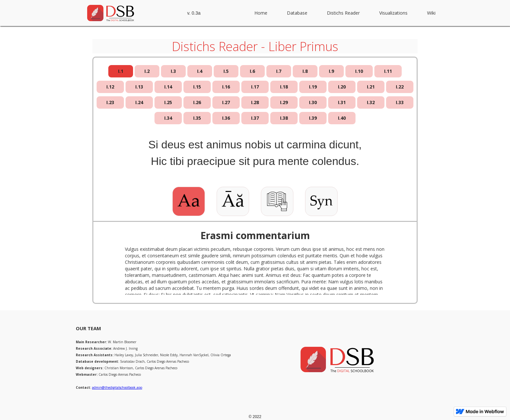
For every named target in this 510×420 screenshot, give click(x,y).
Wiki (431, 13)
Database (297, 13)
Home (261, 13)
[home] (111, 13)
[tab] (121, 71)
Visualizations (393, 13)
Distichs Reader (343, 13)
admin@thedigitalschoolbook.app (117, 387)
